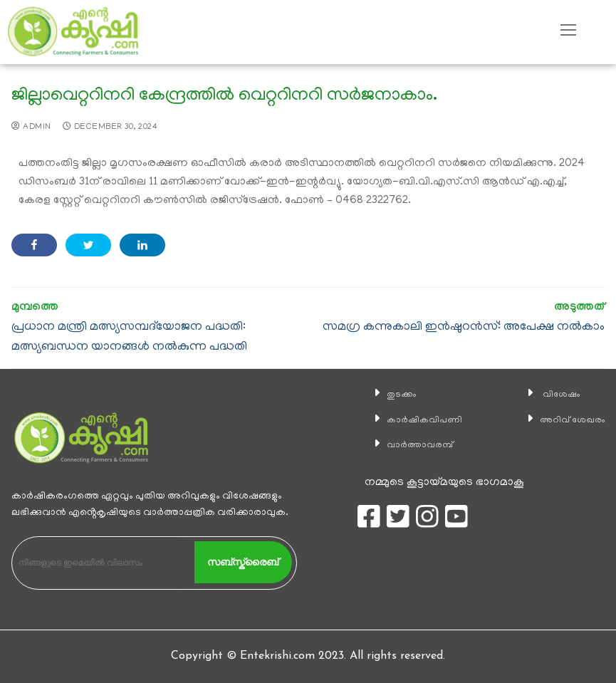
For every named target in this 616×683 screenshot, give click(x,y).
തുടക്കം (393, 395)
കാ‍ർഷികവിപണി (419, 420)
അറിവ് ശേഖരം (566, 420)
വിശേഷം (552, 395)
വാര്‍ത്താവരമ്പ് (414, 445)
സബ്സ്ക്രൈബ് (243, 562)
